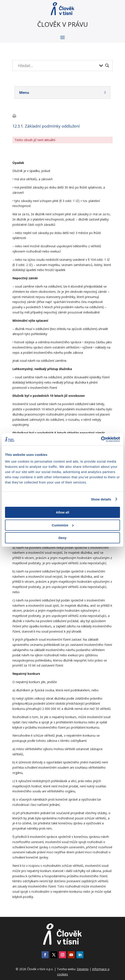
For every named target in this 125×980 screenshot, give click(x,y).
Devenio (83, 969)
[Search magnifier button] (107, 66)
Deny (63, 538)
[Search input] (57, 66)
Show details (101, 499)
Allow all (63, 512)
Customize (63, 525)
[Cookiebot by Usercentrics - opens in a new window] (101, 439)
